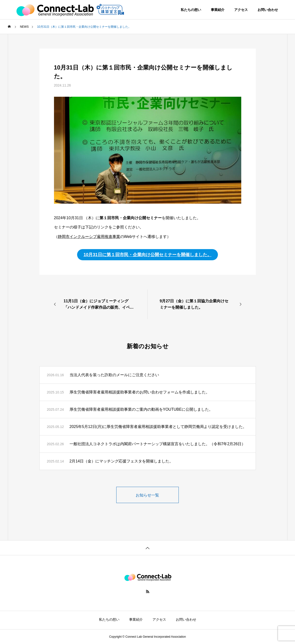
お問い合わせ (268, 10)
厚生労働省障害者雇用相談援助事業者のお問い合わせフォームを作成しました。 (140, 392)
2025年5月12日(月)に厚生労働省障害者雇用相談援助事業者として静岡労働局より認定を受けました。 (158, 427)
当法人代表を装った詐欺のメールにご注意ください (114, 375)
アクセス (241, 10)
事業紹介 (218, 10)
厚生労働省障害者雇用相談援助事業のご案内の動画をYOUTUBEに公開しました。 (141, 409)
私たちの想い (191, 10)
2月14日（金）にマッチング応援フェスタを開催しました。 (121, 461)
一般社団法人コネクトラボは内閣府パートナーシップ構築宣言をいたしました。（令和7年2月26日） (158, 444)
